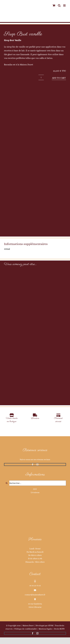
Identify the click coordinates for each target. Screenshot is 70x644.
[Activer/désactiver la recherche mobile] (59, 5)
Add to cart (59, 78)
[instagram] (37, 464)
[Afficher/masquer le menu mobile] (65, 5)
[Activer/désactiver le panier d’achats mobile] (54, 5)
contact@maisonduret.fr (35, 595)
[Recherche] (7, 483)
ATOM (51, 626)
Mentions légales (45, 629)
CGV (35, 489)
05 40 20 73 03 (35, 586)
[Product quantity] (41, 77)
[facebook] (33, 464)
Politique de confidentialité (26, 629)
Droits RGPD (59, 629)
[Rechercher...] (35, 483)
